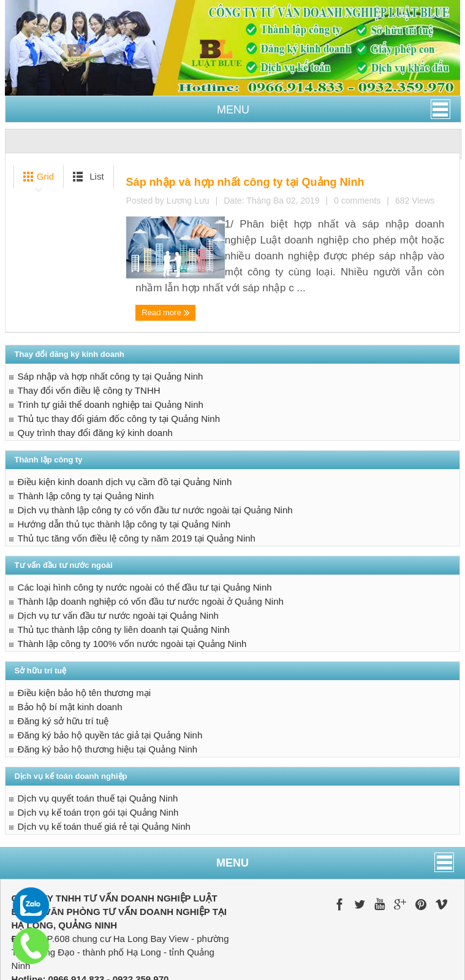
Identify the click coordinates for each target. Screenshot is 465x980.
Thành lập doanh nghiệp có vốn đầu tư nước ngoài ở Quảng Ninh (151, 555)
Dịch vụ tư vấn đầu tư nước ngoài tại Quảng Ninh (118, 569)
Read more (163, 270)
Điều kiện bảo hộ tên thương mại (85, 647)
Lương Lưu (244, 245)
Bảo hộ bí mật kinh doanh (70, 661)
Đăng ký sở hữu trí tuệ (63, 675)
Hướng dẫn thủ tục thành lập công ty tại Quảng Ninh (124, 478)
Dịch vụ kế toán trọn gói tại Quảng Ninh (98, 766)
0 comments (293, 245)
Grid (36, 177)
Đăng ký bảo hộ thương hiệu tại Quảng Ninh (108, 703)
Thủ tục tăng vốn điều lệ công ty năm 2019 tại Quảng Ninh (137, 492)
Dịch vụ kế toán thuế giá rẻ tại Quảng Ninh (104, 780)
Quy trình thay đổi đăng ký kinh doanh (95, 387)
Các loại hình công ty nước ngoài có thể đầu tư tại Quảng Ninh (145, 541)
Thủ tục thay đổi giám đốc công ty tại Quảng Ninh (119, 373)
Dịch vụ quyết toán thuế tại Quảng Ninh (98, 752)
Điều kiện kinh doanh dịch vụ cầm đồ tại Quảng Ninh (125, 436)
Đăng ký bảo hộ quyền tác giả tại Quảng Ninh (110, 689)
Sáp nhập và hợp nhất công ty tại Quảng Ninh (275, 178)
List (86, 177)
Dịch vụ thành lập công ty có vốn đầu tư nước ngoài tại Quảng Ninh (155, 464)
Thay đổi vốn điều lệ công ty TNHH (89, 344)
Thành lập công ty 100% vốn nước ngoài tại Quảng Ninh (132, 598)
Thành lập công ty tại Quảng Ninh (86, 450)
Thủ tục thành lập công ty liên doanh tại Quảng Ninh (124, 584)
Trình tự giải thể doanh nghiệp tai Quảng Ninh (111, 358)
